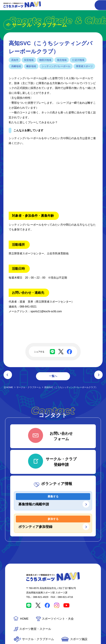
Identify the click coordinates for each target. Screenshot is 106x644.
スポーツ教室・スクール (35, 629)
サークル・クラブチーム (38, 639)
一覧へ (53, 376)
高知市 (15, 60)
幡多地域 (31, 66)
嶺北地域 (62, 60)
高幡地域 (16, 66)
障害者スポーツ (84, 66)
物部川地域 (45, 60)
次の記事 (98, 375)
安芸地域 (29, 60)
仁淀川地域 (78, 60)
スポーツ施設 (79, 639)
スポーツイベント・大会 (58, 619)
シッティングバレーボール (56, 66)
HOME (24, 619)
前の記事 (8, 375)
